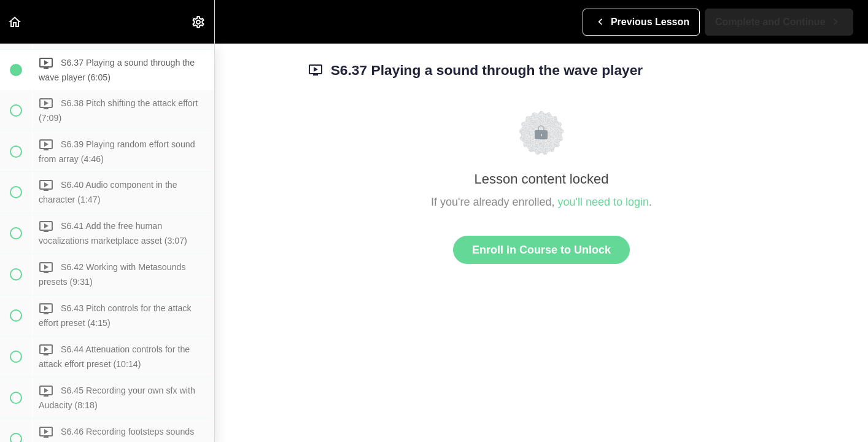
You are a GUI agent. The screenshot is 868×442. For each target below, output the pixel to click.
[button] (15, 22)
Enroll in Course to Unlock (541, 250)
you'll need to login (604, 202)
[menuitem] (199, 22)
